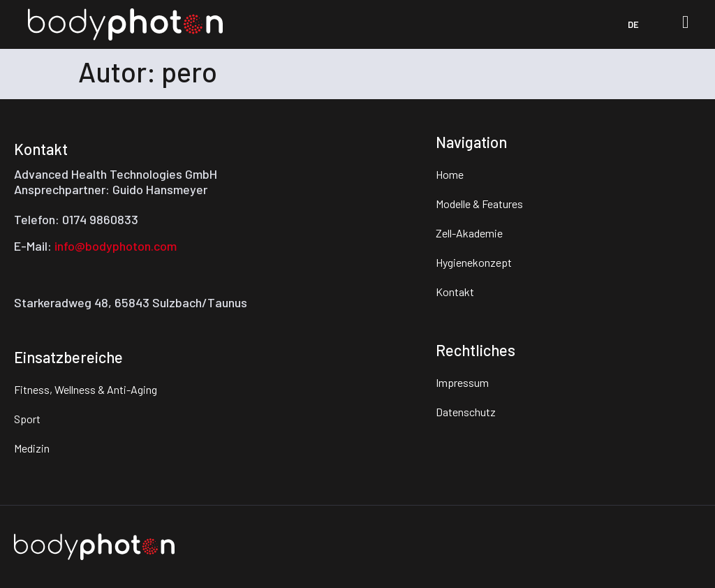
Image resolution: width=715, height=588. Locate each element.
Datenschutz (466, 412)
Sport (27, 419)
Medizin (32, 448)
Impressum (462, 382)
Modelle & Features (479, 204)
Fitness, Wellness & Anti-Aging (86, 389)
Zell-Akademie (469, 233)
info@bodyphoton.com (116, 246)
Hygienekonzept (474, 262)
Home (450, 174)
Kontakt (455, 292)
